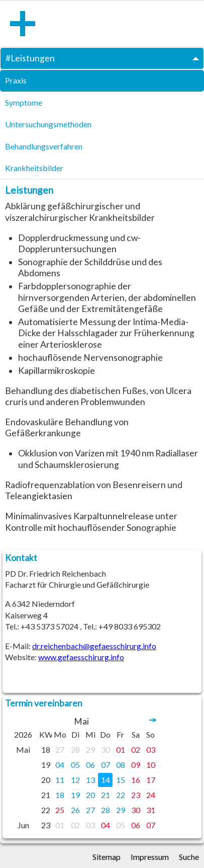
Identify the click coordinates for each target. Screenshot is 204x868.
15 (121, 780)
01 (121, 749)
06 (90, 765)
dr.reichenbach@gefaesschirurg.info (94, 646)
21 (106, 795)
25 (60, 810)
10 (151, 765)
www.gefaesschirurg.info (81, 657)
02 (136, 749)
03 (151, 749)
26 (75, 810)
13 (90, 780)
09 (136, 765)
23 (136, 795)
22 (121, 795)
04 (60, 765)
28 (75, 749)
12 (75, 780)
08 (121, 765)
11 (60, 780)
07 (106, 765)
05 (75, 765)
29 (90, 749)
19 (75, 795)
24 (151, 795)
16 (136, 780)
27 (60, 749)
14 (106, 780)
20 (90, 795)
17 (151, 780)
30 (106, 749)
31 (151, 810)
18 (60, 795)
